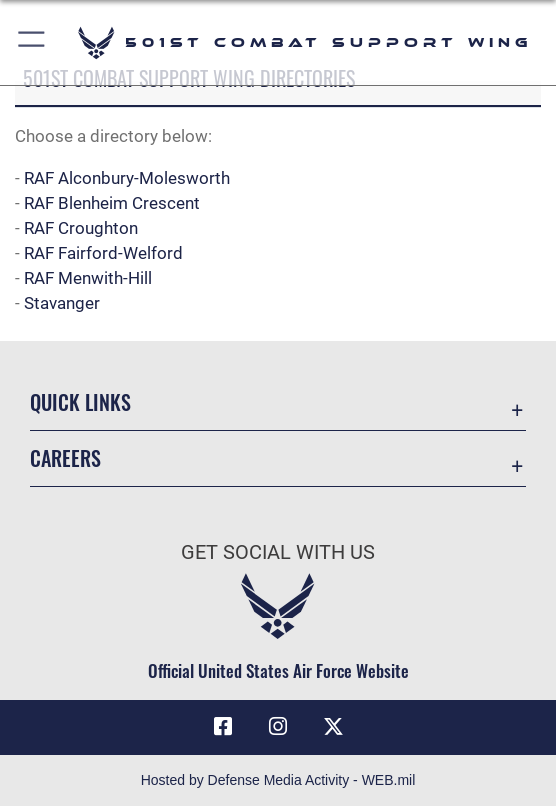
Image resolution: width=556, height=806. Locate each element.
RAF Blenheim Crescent (112, 203)
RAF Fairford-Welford (103, 253)
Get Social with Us (278, 552)
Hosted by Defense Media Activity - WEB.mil (278, 780)
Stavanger (62, 303)
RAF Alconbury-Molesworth (127, 178)
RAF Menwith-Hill (88, 278)
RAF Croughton (81, 228)
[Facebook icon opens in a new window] (223, 727)
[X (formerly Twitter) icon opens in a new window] (333, 727)
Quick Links (80, 402)
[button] (32, 42)
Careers (65, 458)
